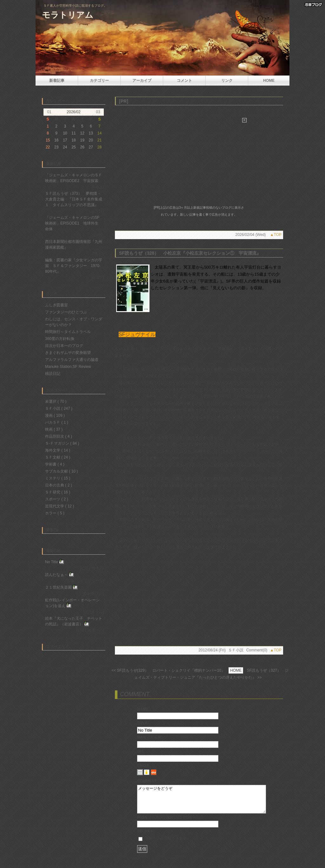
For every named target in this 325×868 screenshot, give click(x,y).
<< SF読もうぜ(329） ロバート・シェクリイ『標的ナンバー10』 (168, 670)
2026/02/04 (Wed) (250, 235)
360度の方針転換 (60, 339)
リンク (227, 81)
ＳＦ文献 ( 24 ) (58, 457)
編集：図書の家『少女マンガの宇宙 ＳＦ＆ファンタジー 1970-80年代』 (74, 266)
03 (98, 112)
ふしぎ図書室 (56, 305)
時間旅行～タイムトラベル (68, 332)
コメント (184, 81)
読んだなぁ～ (56, 575)
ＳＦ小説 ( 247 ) (59, 408)
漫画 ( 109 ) (55, 415)
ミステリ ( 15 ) (58, 478)
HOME (269, 81)
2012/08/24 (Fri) (212, 650)
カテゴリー (99, 81)
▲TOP (276, 235)
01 (49, 112)
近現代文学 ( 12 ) (60, 506)
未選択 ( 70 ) (56, 401)
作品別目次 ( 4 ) (59, 436)
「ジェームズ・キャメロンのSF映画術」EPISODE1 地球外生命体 (72, 223)
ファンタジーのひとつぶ (66, 312)
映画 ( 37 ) (54, 429)
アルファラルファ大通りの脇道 (72, 360)
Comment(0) (257, 650)
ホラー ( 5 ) (55, 513)
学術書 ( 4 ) (55, 464)
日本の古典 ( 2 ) (59, 485)
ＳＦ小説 (236, 650)
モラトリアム (68, 15)
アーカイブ (142, 81)
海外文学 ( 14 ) (58, 450)
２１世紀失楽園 (58, 587)
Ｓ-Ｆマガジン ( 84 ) (62, 443)
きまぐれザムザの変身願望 (68, 353)
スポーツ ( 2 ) (57, 499)
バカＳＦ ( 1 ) (57, 422)
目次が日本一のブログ (64, 346)
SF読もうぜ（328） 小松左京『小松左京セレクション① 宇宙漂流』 (190, 253)
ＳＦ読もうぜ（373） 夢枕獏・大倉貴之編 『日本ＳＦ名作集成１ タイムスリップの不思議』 (74, 199)
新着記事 (57, 81)
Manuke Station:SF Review (68, 367)
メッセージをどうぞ (202, 802)
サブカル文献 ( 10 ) (61, 471)
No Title (52, 562)
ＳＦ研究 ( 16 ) (58, 492)
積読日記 (53, 374)
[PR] (124, 101)
